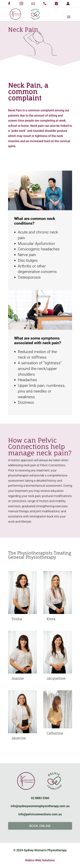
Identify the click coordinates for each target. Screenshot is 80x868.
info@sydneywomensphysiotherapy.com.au (40, 806)
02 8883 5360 (40, 798)
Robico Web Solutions (40, 860)
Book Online (40, 826)
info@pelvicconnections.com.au (40, 814)
